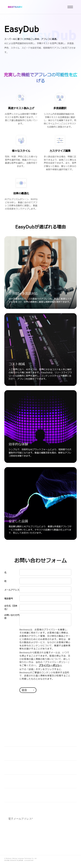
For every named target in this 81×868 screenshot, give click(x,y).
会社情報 (11, 795)
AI (6, 740)
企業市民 (11, 781)
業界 (8, 767)
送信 (24, 690)
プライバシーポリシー (50, 665)
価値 (8, 753)
